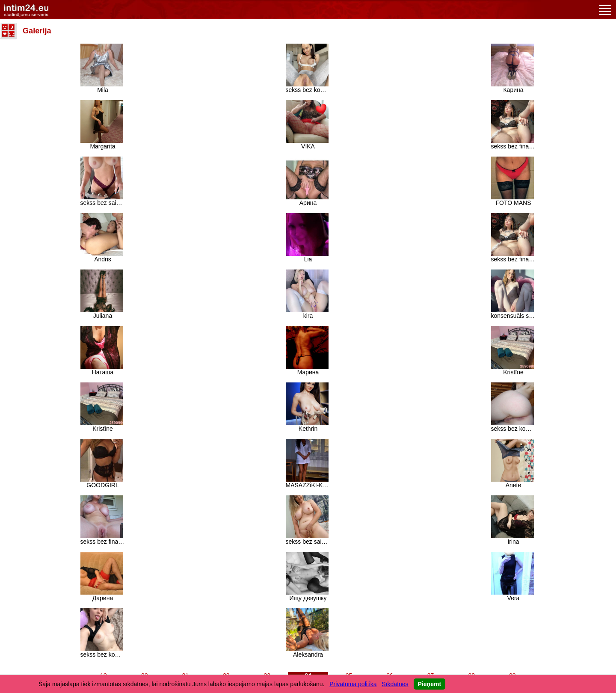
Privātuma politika (353, 684)
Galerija (37, 31)
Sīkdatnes (395, 684)
